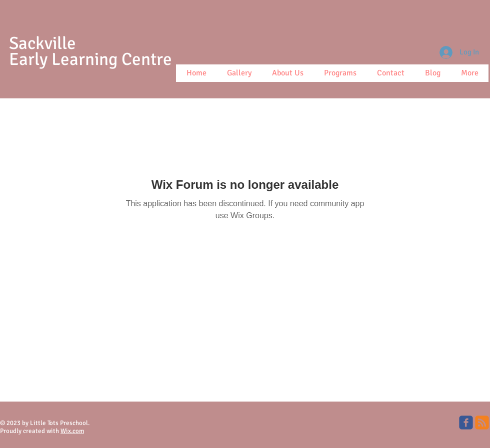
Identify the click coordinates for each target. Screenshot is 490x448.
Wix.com (72, 431)
